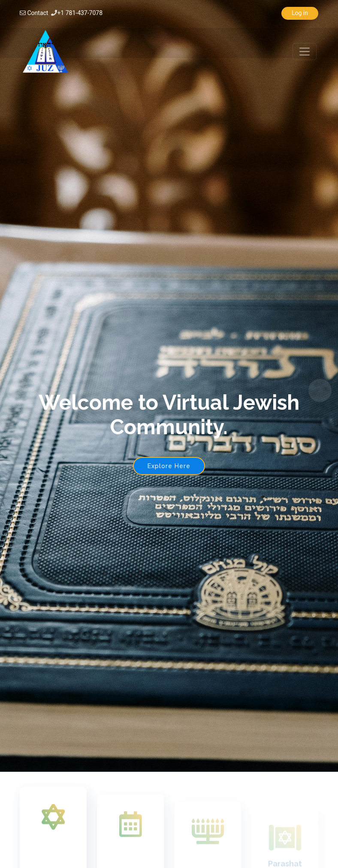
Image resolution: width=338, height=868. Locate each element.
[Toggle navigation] (305, 52)
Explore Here (169, 466)
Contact (38, 13)
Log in (300, 13)
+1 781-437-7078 (80, 13)
